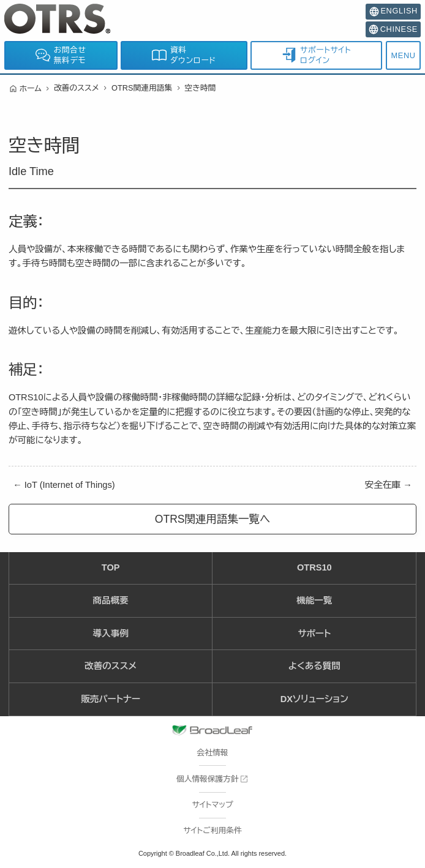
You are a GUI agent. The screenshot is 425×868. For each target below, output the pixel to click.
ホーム (31, 88)
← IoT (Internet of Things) (64, 485)
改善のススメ (77, 88)
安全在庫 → (389, 485)
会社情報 (212, 753)
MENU (404, 55)
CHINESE (393, 29)
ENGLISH (393, 11)
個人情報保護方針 (208, 779)
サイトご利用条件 (212, 830)
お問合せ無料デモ (61, 55)
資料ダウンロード (184, 55)
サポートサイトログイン (316, 55)
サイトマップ (212, 805)
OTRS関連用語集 (142, 88)
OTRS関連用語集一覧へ (212, 519)
